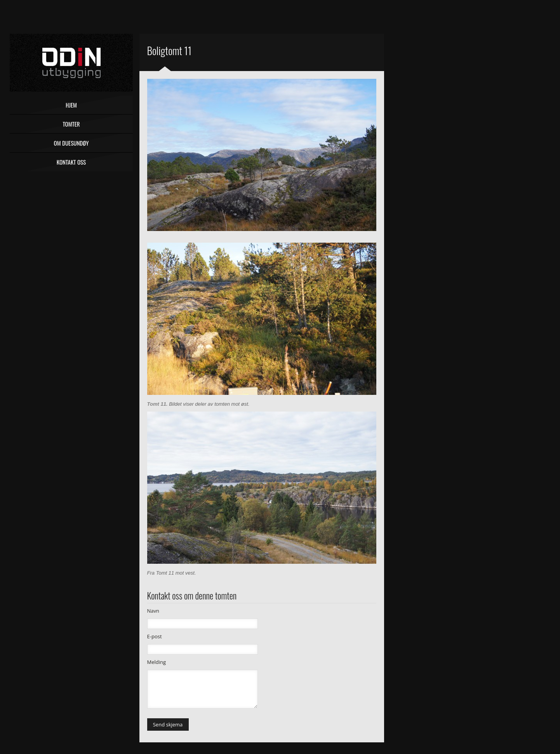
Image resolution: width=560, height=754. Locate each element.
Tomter (71, 124)
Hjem (71, 105)
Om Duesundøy (71, 143)
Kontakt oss (71, 162)
